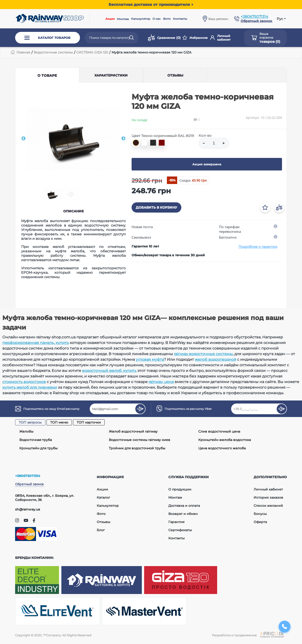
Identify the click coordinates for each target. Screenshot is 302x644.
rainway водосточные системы (203, 354)
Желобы (26, 431)
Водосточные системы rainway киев (139, 440)
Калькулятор (141, 19)
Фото (167, 19)
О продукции (180, 489)
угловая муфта (150, 359)
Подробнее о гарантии (258, 247)
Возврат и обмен (183, 514)
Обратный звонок (29, 484)
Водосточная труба (36, 440)
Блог (101, 530)
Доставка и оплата (184, 506)
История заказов (268, 497)
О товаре (47, 75)
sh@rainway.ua (28, 509)
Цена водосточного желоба (222, 448)
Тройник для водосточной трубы (137, 448)
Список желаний (268, 506)
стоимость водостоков (24, 382)
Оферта (260, 522)
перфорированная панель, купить (36, 343)
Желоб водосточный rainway (133, 431)
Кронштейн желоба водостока (225, 440)
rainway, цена (161, 382)
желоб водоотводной (216, 359)
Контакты (180, 19)
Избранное (195, 38)
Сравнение (164, 38)
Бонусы (260, 514)
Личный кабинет (220, 38)
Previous (23, 139)
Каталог (103, 497)
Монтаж (123, 19)
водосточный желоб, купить (109, 371)
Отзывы (103, 522)
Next (123, 139)
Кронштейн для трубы (38, 448)
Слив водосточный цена (219, 431)
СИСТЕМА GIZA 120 (92, 52)
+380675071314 (254, 17)
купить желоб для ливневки (30, 387)
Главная (23, 52)
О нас (157, 19)
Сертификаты (180, 530)
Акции (110, 19)
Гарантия (176, 522)
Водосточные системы (53, 52)
